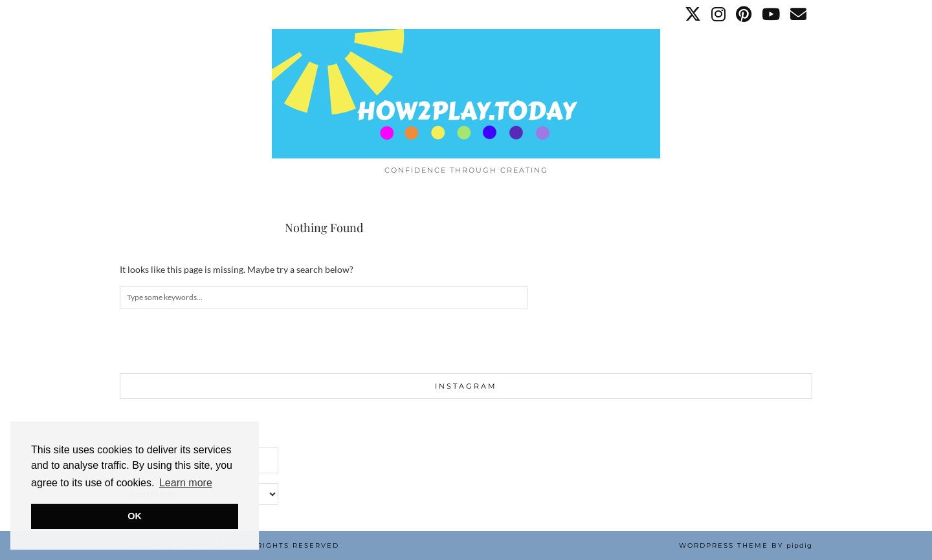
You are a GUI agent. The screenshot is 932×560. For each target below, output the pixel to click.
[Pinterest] (744, 14)
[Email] (799, 14)
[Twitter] (693, 14)
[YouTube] (771, 14)
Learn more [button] (186, 483)
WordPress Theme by (746, 545)
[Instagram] (719, 14)
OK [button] (135, 516)
